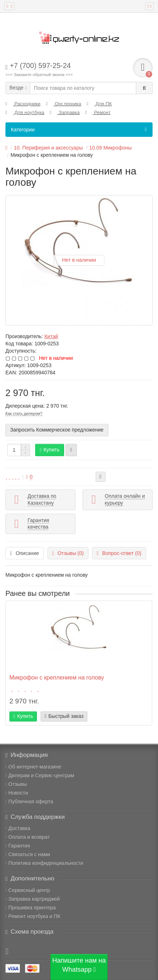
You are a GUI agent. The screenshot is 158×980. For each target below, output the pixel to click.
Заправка (65, 112)
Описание (25, 553)
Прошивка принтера (31, 908)
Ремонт (98, 112)
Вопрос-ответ (119, 553)
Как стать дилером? (24, 413)
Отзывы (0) (68, 553)
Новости (17, 793)
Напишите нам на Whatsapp (79, 965)
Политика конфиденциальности (44, 863)
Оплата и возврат (28, 837)
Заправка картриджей (33, 899)
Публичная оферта (29, 802)
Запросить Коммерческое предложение (57, 430)
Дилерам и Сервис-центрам (40, 775)
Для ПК (99, 104)
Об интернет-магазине (33, 767)
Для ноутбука (25, 112)
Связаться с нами (28, 854)
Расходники (23, 104)
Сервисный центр (28, 890)
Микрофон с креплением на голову (57, 677)
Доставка (18, 828)
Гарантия (18, 846)
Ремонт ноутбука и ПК (33, 916)
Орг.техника (64, 104)
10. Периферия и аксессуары (48, 148)
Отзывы (16, 784)
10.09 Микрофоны (110, 148)
